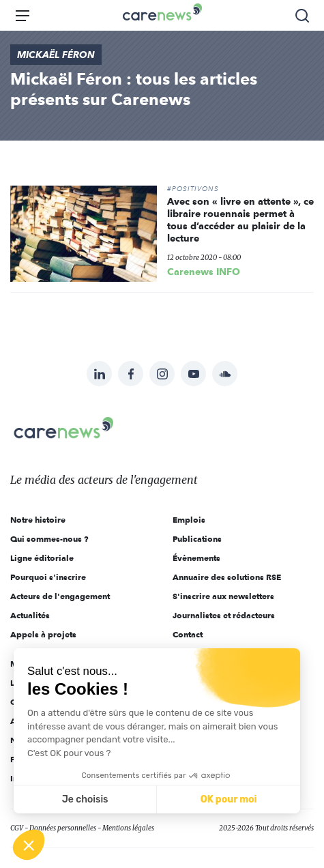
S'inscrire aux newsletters (223, 596)
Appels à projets (43, 634)
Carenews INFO (204, 272)
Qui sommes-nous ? (49, 539)
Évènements (196, 558)
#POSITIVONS (193, 189)
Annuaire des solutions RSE (227, 577)
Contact (188, 634)
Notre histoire (38, 520)
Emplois (189, 520)
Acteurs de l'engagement (60, 596)
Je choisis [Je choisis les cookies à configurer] (85, 799)
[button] (29, 845)
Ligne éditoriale (42, 558)
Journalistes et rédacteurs (224, 615)
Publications (197, 539)
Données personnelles (63, 828)
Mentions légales (128, 828)
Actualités (30, 615)
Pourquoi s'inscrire (48, 577)
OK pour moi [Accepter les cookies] (229, 799)
